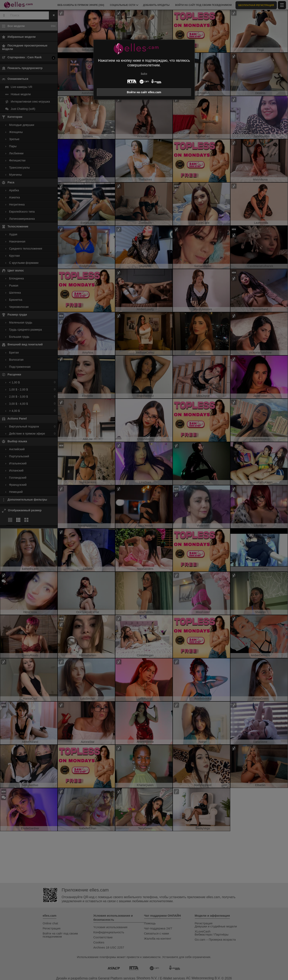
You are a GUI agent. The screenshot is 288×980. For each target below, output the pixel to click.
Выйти (144, 74)
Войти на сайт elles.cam (144, 92)
